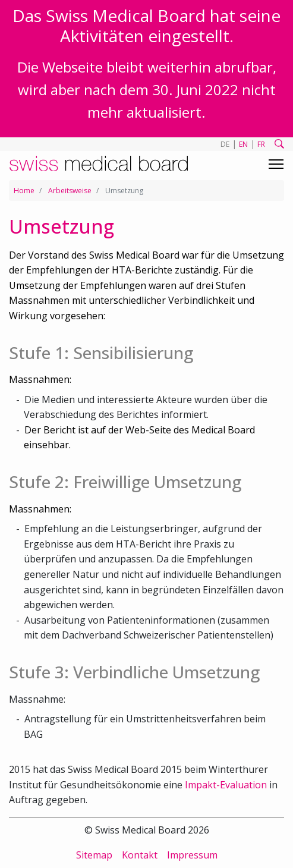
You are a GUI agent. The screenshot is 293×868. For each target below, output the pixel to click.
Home (24, 191)
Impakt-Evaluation (226, 785)
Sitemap (94, 855)
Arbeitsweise (70, 191)
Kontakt (140, 855)
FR (261, 144)
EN (243, 144)
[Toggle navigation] (276, 164)
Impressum (192, 855)
